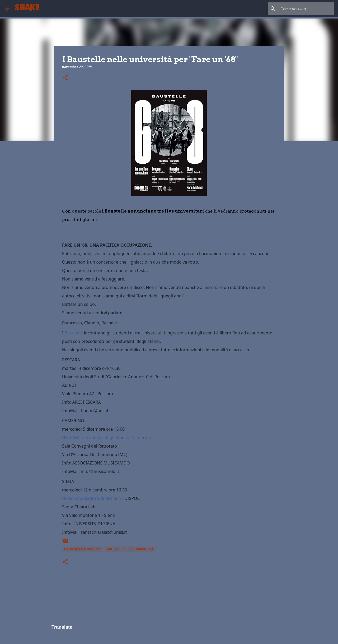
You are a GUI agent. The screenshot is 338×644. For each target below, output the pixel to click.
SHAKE (27, 9)
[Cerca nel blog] (306, 9)
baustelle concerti (82, 549)
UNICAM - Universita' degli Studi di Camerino (106, 438)
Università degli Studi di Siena (91, 498)
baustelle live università (130, 549)
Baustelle (74, 333)
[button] (65, 78)
